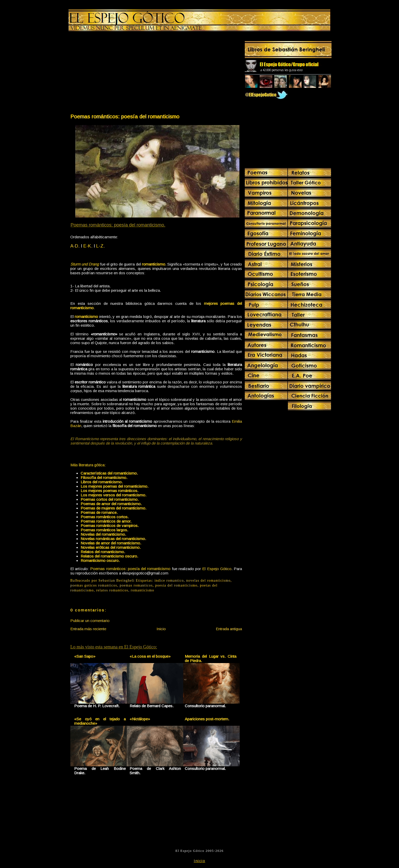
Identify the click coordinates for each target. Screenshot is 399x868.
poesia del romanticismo (176, 585)
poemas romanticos (136, 585)
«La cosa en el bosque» (150, 656)
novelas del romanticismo (208, 581)
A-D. (75, 246)
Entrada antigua (229, 629)
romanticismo (86, 317)
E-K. (88, 246)
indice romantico (169, 581)
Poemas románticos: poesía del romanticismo (125, 116)
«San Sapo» (85, 656)
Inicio (161, 629)
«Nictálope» (140, 719)
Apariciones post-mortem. (207, 719)
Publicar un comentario (90, 621)
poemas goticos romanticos (94, 585)
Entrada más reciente (88, 629)
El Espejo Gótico (217, 569)
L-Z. (100, 246)
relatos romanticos (112, 590)
